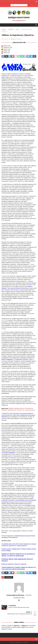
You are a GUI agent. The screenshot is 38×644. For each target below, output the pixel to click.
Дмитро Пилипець (17, 39)
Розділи (11, 29)
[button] (36, 2)
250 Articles (29, 595)
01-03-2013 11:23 (7, 39)
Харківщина (9, 577)
